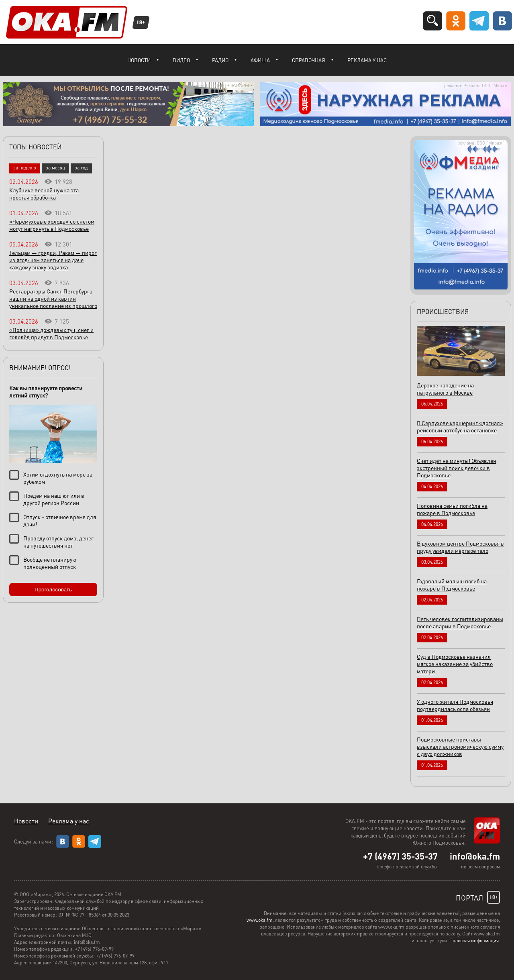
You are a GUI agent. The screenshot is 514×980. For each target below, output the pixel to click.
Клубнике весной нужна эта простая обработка (44, 194)
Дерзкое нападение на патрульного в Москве (445, 389)
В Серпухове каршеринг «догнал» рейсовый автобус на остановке (460, 426)
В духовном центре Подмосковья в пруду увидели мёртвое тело (460, 547)
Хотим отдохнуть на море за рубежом (58, 478)
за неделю (25, 168)
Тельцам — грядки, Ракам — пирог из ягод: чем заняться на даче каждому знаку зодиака (53, 260)
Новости (139, 60)
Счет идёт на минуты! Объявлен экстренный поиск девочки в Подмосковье (457, 468)
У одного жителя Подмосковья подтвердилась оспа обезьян (455, 705)
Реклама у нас (367, 60)
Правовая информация (474, 940)
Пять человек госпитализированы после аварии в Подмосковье (460, 622)
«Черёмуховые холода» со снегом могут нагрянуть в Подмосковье (52, 225)
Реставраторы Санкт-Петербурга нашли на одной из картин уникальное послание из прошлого (53, 298)
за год (81, 168)
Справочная (309, 60)
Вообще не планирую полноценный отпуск (50, 563)
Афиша (260, 60)
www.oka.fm (260, 920)
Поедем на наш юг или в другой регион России (54, 499)
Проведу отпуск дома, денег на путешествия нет (58, 542)
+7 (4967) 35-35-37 (400, 856)
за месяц (55, 168)
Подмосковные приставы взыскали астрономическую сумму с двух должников (460, 746)
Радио (220, 60)
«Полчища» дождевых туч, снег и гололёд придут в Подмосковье (51, 333)
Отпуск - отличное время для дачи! (60, 520)
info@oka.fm (475, 856)
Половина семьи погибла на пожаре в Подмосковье (452, 509)
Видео (181, 60)
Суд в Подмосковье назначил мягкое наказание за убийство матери (455, 664)
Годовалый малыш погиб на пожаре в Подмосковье (452, 585)
